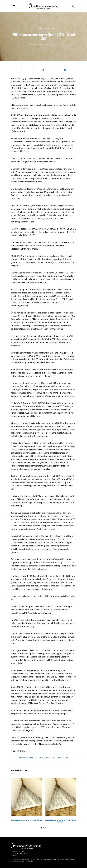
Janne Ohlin (64, 758)
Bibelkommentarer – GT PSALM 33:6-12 (60, 821)
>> (12, 519)
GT (54, 758)
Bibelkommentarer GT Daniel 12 (27, 820)
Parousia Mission (18, 852)
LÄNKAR (14, 855)
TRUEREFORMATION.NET (20, 854)
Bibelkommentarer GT (47, 29)
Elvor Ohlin (45, 758)
